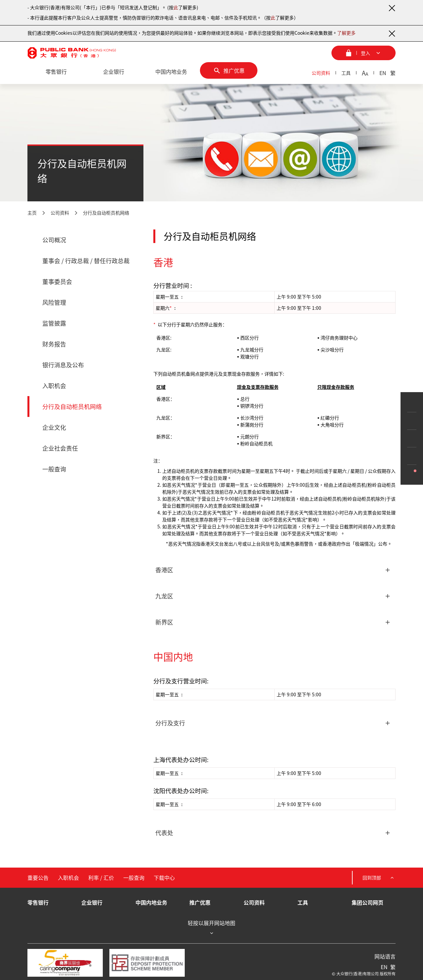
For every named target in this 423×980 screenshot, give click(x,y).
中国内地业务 (151, 902)
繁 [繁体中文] (393, 73)
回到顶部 (379, 878)
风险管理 (54, 302)
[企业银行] (114, 72)
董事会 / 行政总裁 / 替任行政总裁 (86, 261)
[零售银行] (56, 72)
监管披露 (54, 323)
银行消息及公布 (63, 365)
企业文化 (54, 427)
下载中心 (164, 878)
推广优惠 (200, 902)
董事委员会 (57, 282)
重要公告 (38, 878)
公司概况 (54, 240)
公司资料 (321, 73)
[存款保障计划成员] (147, 963)
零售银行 (38, 902)
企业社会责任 (60, 448)
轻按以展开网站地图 (211, 928)
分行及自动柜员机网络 (106, 213)
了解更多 (346, 33)
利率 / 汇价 (101, 878)
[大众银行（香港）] (72, 53)
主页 (32, 213)
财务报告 (54, 344)
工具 (346, 73)
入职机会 (54, 386)
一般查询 (54, 469)
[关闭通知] (392, 8)
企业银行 (92, 902)
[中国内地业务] (171, 72)
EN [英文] (383, 73)
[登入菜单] (364, 53)
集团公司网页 (367, 902)
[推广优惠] (229, 70)
